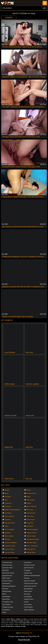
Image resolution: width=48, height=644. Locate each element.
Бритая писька (29, 568)
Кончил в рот (31, 520)
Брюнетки (8, 533)
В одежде (27, 570)
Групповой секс (7, 576)
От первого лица (8, 602)
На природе (28, 597)
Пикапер (7, 539)
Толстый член (31, 513)
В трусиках (30, 523)
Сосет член (30, 516)
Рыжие (26, 602)
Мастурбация (28, 589)
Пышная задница (32, 529)
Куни (6, 500)
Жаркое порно (31, 536)
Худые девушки (29, 610)
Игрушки (27, 578)
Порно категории (10, 558)
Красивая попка (10, 523)
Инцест (29, 490)
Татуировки (6, 610)
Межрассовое (7, 591)
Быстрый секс (31, 549)
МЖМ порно (28, 591)
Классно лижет (9, 549)
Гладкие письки (31, 533)
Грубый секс (28, 573)
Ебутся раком (9, 536)
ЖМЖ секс (30, 510)
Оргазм (7, 490)
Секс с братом (9, 516)
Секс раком (28, 604)
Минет (7, 493)
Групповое (30, 526)
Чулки (6, 526)
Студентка (8, 503)
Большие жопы (7, 565)
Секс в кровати (9, 529)
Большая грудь (9, 552)
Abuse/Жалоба (24, 640)
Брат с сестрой (31, 506)
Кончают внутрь (7, 581)
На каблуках (6, 597)
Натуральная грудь (33, 539)
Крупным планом (30, 581)
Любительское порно (31, 583)
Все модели (7, 320)
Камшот (29, 503)
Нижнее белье (31, 552)
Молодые (8, 497)
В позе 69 (8, 506)
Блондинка (8, 513)
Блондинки (28, 562)
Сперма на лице (10, 546)
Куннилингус (6, 583)
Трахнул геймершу (11, 543)
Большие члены (7, 568)
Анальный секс (31, 493)
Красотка (7, 520)
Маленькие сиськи (30, 586)
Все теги (5, 485)
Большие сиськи (29, 565)
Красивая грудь (31, 543)
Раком (28, 497)
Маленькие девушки (9, 586)
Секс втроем (30, 500)
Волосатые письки (8, 573)
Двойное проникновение (12, 510)
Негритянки (6, 599)
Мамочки (5, 589)
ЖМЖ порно (6, 578)
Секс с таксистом (32, 546)
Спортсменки (28, 607)
